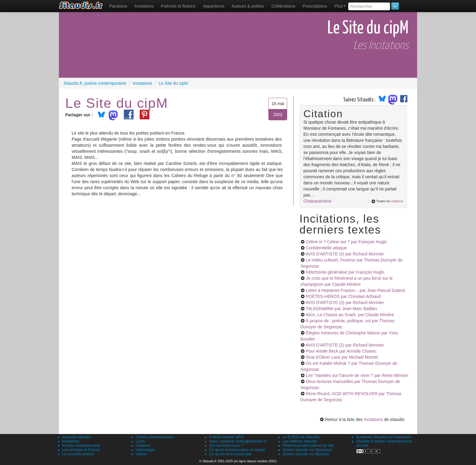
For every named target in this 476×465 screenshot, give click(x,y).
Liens (140, 441)
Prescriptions (315, 6)
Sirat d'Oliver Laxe (342, 357)
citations (397, 201)
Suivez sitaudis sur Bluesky (306, 454)
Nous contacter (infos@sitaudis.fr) (238, 441)
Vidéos (141, 454)
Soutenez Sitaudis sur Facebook (384, 437)
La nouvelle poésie (78, 454)
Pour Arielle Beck (341, 351)
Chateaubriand (318, 201)
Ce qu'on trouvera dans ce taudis (237, 450)
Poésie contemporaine (81, 446)
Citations (143, 446)
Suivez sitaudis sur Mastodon (308, 450)
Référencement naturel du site (308, 446)
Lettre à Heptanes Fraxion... (355, 290)
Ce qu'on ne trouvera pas (231, 454)
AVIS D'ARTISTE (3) (345, 303)
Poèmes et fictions (178, 6)
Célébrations (283, 6)
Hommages (145, 450)
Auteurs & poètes (248, 6)
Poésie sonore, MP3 (226, 437)
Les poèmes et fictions (81, 450)
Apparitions (214, 6)
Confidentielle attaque (326, 248)
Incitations (373, 419)
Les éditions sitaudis (300, 441)
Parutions (118, 6)
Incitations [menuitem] (144, 6)
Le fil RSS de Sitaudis (301, 437)
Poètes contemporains (155, 437)
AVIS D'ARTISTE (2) (345, 345)
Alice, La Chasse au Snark (350, 315)
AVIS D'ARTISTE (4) (345, 254)
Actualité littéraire (77, 437)
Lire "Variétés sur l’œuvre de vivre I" (357, 375)
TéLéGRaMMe (341, 309)
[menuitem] (118, 6)
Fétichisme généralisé (345, 272)
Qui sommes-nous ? (226, 446)
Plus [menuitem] (340, 6)
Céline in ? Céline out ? (346, 242)
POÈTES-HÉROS (343, 296)
